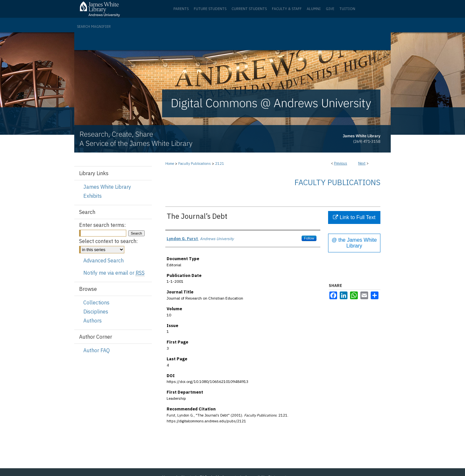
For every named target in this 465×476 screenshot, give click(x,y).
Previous (341, 163)
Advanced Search (103, 260)
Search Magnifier (94, 26)
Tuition (347, 9)
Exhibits (93, 196)
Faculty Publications (195, 164)
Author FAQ (97, 350)
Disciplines (96, 312)
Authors (93, 321)
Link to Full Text (354, 217)
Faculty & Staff (287, 9)
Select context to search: (108, 241)
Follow (309, 238)
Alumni (314, 9)
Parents (181, 9)
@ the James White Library (354, 243)
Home (170, 164)
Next (362, 163)
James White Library (107, 187)
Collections (96, 302)
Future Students (210, 9)
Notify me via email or (114, 273)
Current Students (249, 9)
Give (330, 9)
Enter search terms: (102, 225)
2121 (220, 164)
